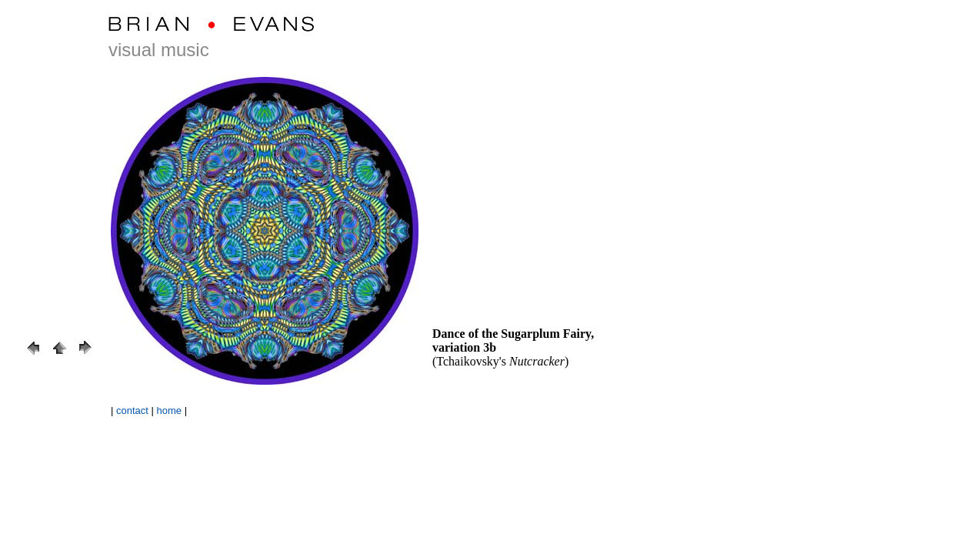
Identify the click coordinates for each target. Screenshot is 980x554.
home (170, 410)
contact (132, 410)
